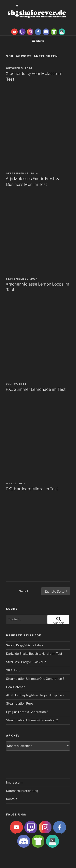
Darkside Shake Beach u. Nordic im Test (34, 654)
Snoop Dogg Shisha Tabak (25, 645)
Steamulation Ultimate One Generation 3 (35, 679)
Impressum (14, 783)
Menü (38, 41)
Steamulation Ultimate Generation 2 (32, 720)
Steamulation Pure (20, 704)
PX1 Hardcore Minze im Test (32, 489)
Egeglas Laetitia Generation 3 (27, 712)
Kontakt (12, 799)
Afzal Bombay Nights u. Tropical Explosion (36, 695)
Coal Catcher (15, 687)
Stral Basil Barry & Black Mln (26, 662)
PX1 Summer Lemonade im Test (36, 389)
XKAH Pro (13, 670)
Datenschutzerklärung (22, 791)
